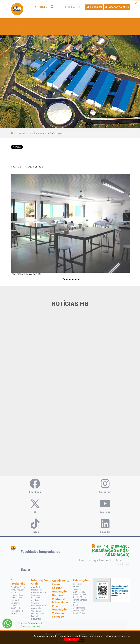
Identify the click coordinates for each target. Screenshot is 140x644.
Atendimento (60, 581)
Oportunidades (38, 614)
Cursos (44, 22)
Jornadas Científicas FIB (79, 591)
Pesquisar (94, 7)
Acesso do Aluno (117, 7)
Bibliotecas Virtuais (77, 585)
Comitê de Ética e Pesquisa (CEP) (18, 589)
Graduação (59, 591)
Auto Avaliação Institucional (38, 589)
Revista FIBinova (80, 597)
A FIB (17, 22)
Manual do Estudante (15, 602)
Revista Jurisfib (79, 610)
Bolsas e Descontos (83, 22)
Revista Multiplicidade (79, 607)
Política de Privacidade (60, 601)
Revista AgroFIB (80, 595)
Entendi (71, 639)
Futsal (13, 592)
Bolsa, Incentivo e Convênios (39, 594)
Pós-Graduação (59, 608)
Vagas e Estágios (60, 22)
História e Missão (18, 595)
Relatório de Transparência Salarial (17, 611)
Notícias (58, 595)
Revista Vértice (79, 613)
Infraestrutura (24, 133)
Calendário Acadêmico (36, 599)
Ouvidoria (15, 606)
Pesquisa (103, 22)
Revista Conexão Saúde (80, 601)
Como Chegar (57, 586)
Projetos (117, 22)
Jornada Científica (18, 598)
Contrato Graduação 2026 (39, 604)
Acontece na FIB (24, 31)
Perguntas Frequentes (36, 618)
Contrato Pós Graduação (37, 610)
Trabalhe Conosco (58, 615)
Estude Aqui (30, 22)
